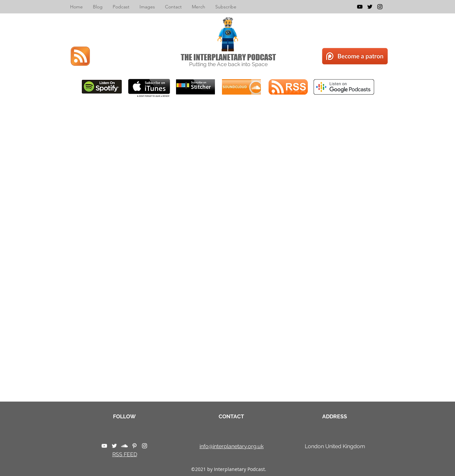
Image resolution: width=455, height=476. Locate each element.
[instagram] (380, 7)
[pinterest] (134, 446)
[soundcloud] (124, 446)
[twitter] (370, 7)
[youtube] (360, 7)
